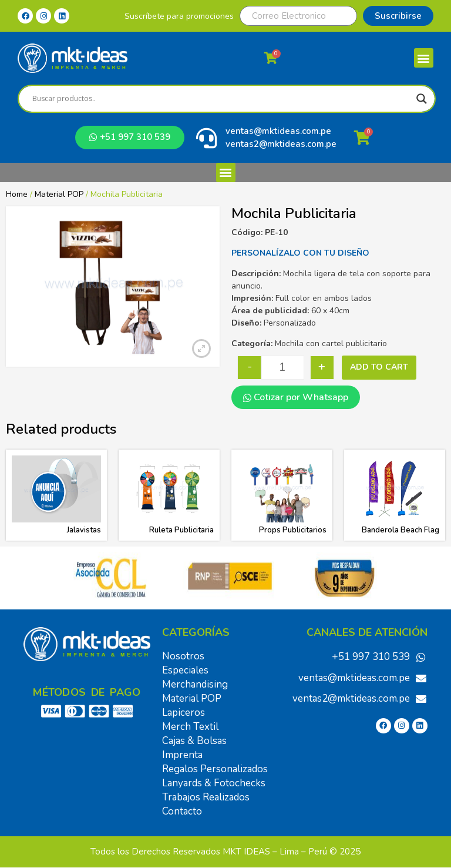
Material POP (59, 194)
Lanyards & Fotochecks (214, 783)
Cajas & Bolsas (194, 741)
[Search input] (221, 99)
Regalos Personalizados (215, 769)
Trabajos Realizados (206, 797)
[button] (424, 58)
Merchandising (195, 684)
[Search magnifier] (422, 99)
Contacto (182, 811)
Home (17, 194)
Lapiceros (184, 713)
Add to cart (379, 367)
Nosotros (183, 656)
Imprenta (182, 755)
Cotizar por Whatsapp (296, 397)
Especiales (185, 670)
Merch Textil (190, 727)
